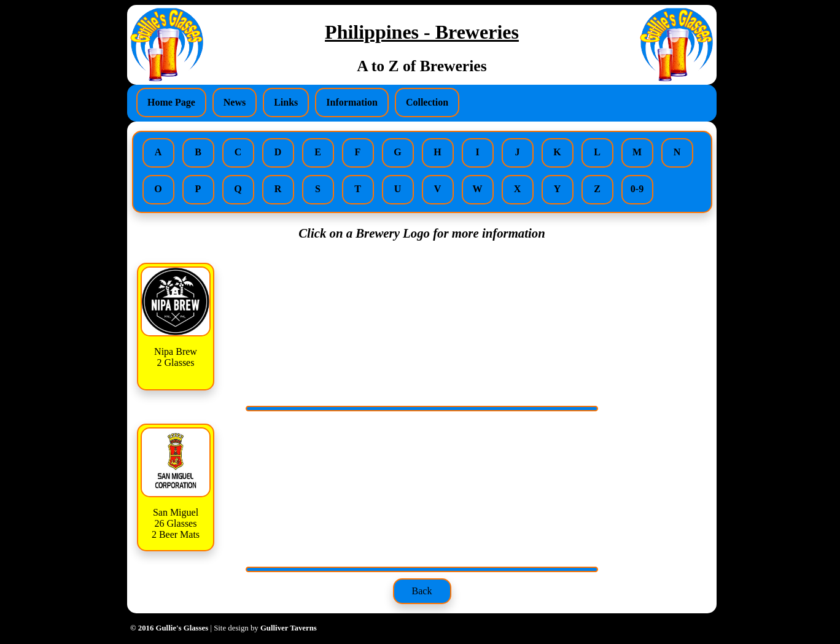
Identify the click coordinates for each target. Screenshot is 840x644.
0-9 (637, 189)
